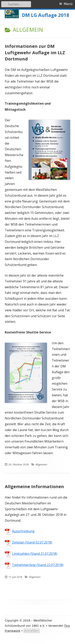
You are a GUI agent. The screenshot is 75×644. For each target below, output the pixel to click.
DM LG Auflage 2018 (45, 15)
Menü (68, 4)
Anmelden (31, 631)
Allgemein (41, 464)
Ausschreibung (23, 531)
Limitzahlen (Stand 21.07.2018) (35, 554)
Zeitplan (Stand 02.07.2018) (32, 542)
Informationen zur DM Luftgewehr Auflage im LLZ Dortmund (35, 52)
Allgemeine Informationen (34, 486)
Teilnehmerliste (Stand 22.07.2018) (38, 565)
